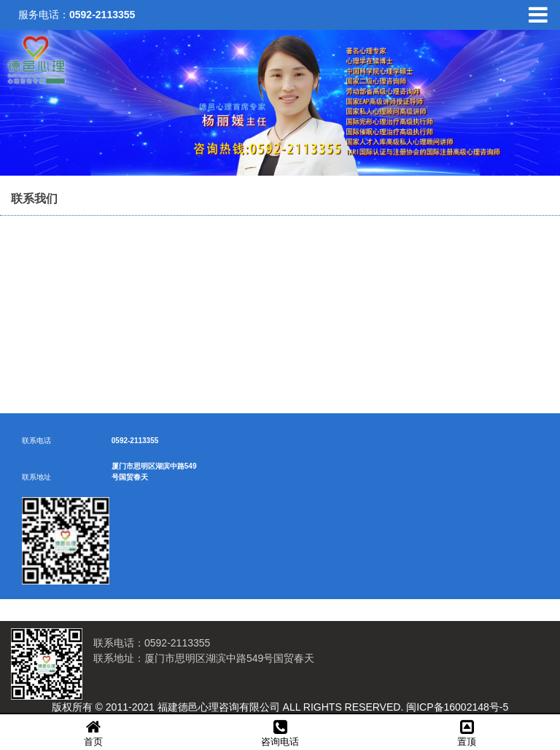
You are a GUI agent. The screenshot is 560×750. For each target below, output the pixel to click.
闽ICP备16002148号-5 (457, 707)
